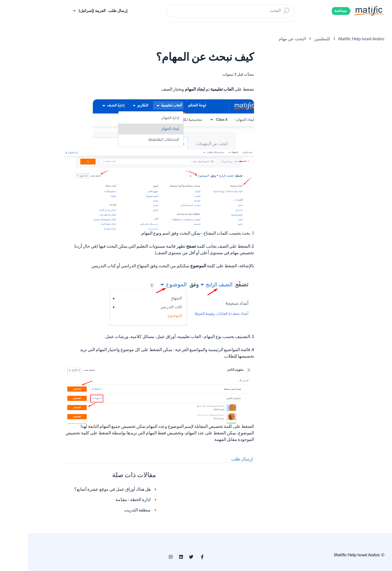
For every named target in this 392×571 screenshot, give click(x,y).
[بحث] (202, 11)
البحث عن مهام (264, 39)
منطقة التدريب (109, 510)
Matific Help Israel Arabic (333, 39)
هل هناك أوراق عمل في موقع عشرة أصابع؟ (84, 490)
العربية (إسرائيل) (64, 11)
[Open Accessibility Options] (380, 27)
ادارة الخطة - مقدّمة (105, 500)
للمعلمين (294, 39)
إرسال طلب (90, 11)
